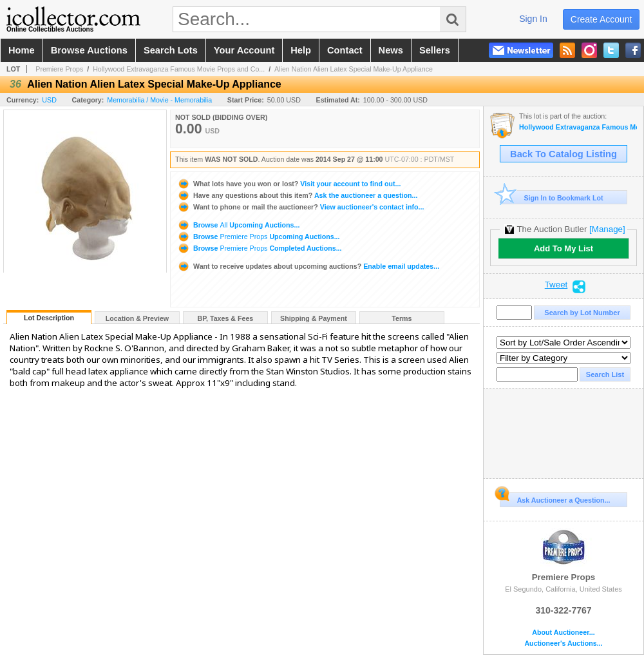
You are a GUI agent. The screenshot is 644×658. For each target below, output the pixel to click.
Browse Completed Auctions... (260, 248)
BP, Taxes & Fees (226, 318)
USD (49, 100)
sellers (435, 50)
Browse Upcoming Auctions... (238, 225)
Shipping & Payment (314, 318)
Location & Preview (137, 318)
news (391, 50)
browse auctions (89, 50)
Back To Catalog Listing (563, 154)
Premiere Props (59, 69)
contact (345, 50)
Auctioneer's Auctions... (563, 643)
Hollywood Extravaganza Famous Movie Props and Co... (179, 69)
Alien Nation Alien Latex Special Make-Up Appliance (354, 69)
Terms (402, 318)
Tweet (556, 285)
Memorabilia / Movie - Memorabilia (159, 100)
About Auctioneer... (563, 633)
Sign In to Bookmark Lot (552, 198)
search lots (171, 50)
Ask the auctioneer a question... (297, 195)
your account (244, 50)
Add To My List (563, 248)
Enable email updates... (308, 266)
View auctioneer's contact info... (300, 207)
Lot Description (49, 318)
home (22, 50)
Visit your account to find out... (289, 184)
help (301, 50)
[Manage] (607, 229)
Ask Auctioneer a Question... (555, 498)
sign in (533, 19)
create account (601, 19)
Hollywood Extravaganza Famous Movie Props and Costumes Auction (578, 127)
